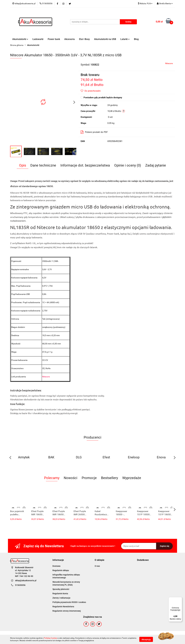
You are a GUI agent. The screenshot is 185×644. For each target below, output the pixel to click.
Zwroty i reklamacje (61, 598)
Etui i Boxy (84, 39)
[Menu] (180, 599)
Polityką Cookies (50, 638)
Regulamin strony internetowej (67, 611)
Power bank (54, 39)
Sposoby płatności (61, 589)
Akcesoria (70, 39)
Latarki (125, 39)
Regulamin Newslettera (63, 607)
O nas (97, 566)
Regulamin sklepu (61, 570)
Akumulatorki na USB (105, 39)
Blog (136, 39)
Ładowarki (38, 39)
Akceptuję (146, 639)
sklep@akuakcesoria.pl (26, 580)
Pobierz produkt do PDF (94, 132)
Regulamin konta (60, 594)
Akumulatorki (20, 39)
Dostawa (56, 566)
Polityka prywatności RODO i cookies (69, 602)
